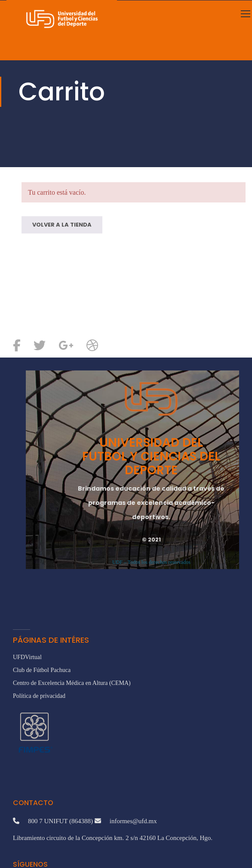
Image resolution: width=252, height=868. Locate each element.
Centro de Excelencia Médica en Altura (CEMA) (72, 683)
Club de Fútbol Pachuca (42, 670)
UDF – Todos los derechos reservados (151, 562)
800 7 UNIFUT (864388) (60, 821)
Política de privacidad (39, 696)
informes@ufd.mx (133, 821)
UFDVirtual (27, 657)
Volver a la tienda (62, 225)
